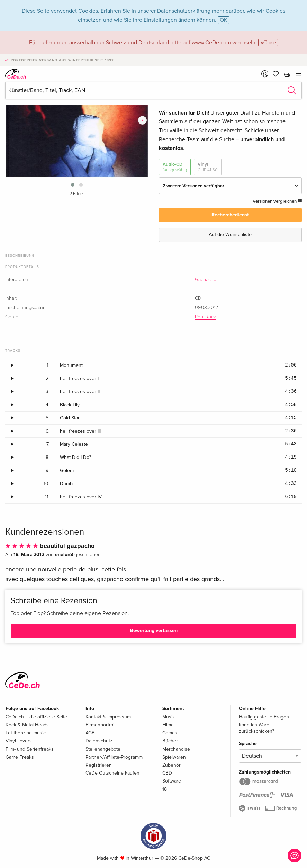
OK (224, 20)
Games (170, 733)
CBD (167, 773)
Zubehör (171, 765)
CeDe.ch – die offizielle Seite (36, 717)
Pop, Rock (205, 317)
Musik (169, 717)
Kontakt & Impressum (108, 717)
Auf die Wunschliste (230, 234)
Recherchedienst (230, 215)
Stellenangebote (103, 749)
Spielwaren (174, 757)
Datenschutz (99, 741)
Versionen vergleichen (277, 201)
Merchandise (176, 749)
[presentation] (142, 120)
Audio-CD (175, 167)
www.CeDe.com (211, 43)
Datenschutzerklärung (184, 11)
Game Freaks (20, 757)
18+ (166, 789)
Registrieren (99, 765)
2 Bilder (77, 194)
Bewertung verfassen (154, 630)
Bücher (170, 741)
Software (172, 781)
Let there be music (26, 733)
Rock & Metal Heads (27, 725)
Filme (168, 725)
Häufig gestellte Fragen (264, 717)
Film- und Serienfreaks (30, 749)
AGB (90, 733)
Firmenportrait (101, 725)
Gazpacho (206, 280)
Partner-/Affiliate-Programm (114, 757)
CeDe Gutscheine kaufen (112, 773)
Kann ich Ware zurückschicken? (256, 728)
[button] (73, 185)
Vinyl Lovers (19, 741)
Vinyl (208, 167)
